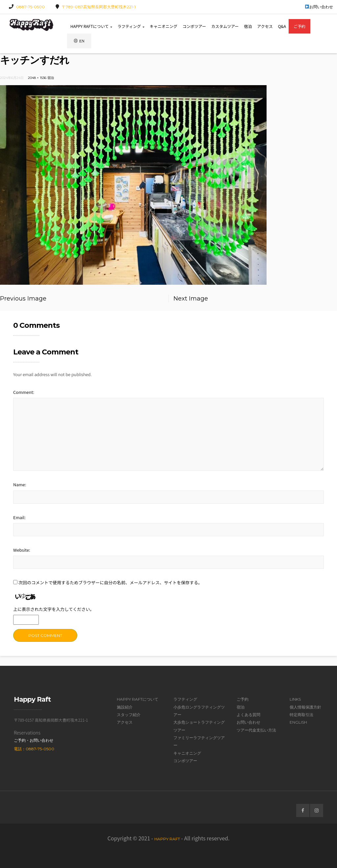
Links (295, 699)
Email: (19, 517)
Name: (20, 484)
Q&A (282, 26)
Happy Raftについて (91, 26)
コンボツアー (194, 26)
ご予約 (299, 26)
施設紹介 (125, 707)
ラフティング (131, 26)
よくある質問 (248, 715)
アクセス (265, 26)
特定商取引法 (301, 715)
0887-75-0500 (30, 7)
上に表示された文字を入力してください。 (54, 609)
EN (79, 41)
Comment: (24, 392)
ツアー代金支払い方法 (256, 730)
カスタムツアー (225, 26)
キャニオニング (164, 26)
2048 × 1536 (37, 78)
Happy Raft (167, 839)
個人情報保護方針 (305, 707)
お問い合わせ (319, 7)
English (298, 722)
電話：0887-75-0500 (34, 749)
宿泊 (248, 26)
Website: (22, 550)
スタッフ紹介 (129, 715)
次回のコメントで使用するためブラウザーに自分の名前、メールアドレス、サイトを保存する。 (110, 582)
